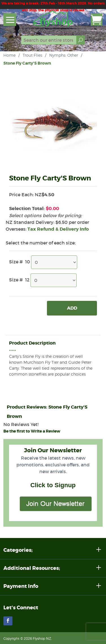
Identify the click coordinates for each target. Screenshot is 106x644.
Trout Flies (32, 55)
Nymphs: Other (64, 55)
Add (72, 308)
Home (9, 55)
